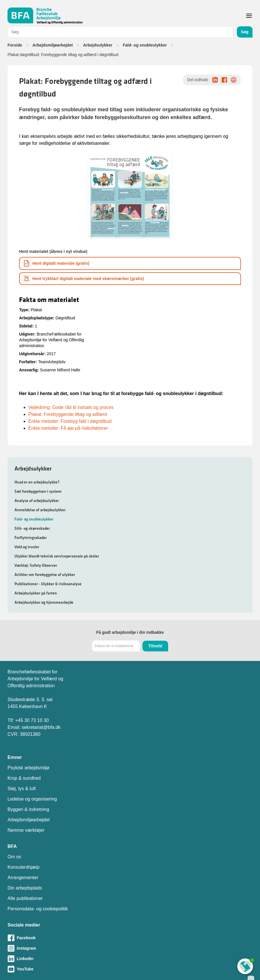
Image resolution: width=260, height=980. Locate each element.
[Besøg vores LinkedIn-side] (130, 959)
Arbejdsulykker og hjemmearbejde (44, 602)
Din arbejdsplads (25, 888)
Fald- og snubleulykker (145, 45)
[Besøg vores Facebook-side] (130, 938)
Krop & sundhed (24, 778)
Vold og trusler (27, 547)
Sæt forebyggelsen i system (38, 491)
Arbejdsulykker (98, 45)
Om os (14, 857)
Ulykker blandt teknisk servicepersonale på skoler (57, 556)
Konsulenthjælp (23, 867)
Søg (245, 32)
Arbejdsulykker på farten (36, 593)
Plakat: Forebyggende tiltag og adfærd (68, 414)
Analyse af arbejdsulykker (37, 501)
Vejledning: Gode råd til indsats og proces (71, 407)
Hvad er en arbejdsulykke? (37, 482)
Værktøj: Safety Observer (36, 565)
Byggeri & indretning (28, 809)
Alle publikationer (25, 898)
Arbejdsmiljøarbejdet (53, 45)
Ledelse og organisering (32, 799)
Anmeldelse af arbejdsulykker (40, 510)
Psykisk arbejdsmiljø (28, 768)
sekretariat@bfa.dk (41, 727)
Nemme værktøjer (26, 830)
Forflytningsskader (31, 538)
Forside (15, 45)
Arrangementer (23, 878)
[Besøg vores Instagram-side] (130, 948)
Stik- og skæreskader (32, 528)
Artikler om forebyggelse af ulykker (45, 575)
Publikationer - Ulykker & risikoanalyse (48, 584)
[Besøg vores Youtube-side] (130, 969)
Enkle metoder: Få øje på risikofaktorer (68, 428)
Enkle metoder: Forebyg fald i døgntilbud (70, 421)
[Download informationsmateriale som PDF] (130, 263)
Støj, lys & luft (22, 789)
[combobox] (120, 32)
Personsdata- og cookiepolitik (38, 909)
